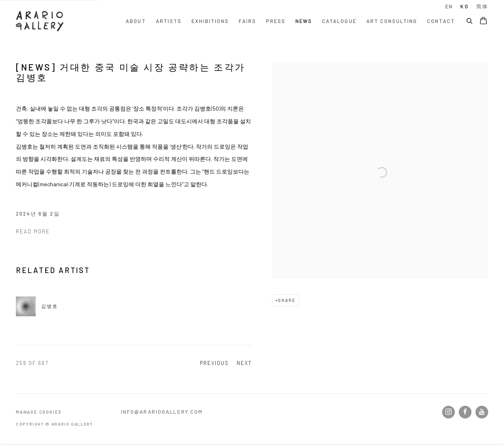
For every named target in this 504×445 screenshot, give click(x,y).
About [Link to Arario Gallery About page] (136, 21)
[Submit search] (470, 20)
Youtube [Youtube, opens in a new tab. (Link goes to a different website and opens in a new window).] (482, 412)
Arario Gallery (40, 21)
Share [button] (287, 300)
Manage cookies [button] (39, 412)
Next (244, 363)
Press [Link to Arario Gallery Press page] (276, 21)
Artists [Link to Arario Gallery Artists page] (169, 21)
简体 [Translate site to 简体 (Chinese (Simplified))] (482, 6)
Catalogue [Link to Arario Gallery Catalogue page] (339, 21)
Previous (214, 363)
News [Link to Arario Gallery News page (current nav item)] (304, 21)
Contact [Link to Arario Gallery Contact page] (441, 21)
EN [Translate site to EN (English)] (449, 6)
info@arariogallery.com (162, 412)
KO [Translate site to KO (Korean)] (464, 6)
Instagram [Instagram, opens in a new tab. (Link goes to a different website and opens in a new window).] (448, 412)
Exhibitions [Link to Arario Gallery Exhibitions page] (210, 21)
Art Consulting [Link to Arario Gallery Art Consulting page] (392, 21)
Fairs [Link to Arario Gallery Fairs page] (247, 21)
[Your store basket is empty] (483, 21)
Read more (33, 231)
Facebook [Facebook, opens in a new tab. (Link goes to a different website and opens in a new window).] (465, 412)
